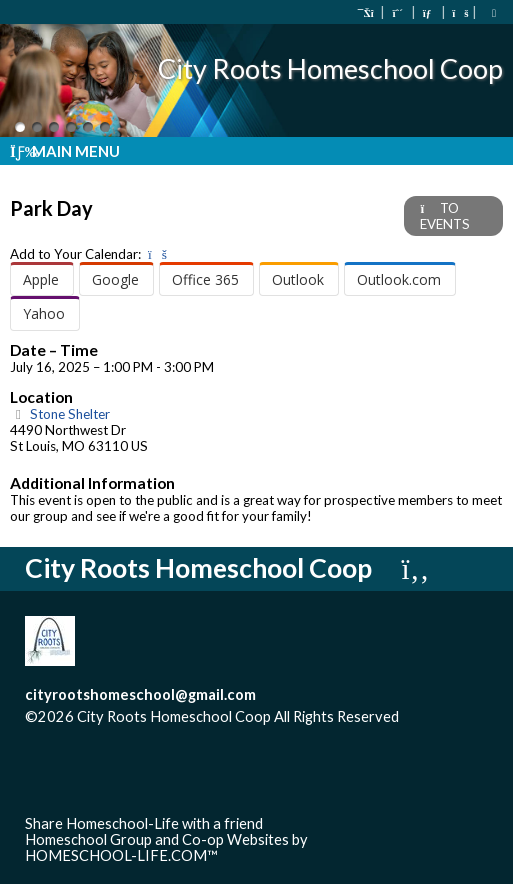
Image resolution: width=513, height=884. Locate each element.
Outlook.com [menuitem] (399, 279)
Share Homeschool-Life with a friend (144, 823)
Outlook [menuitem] (298, 279)
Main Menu (65, 151)
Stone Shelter (60, 414)
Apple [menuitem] (41, 279)
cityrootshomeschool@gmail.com (140, 694)
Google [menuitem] (115, 279)
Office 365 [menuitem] (205, 279)
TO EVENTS (445, 216)
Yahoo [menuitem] (44, 313)
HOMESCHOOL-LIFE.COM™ (121, 855)
